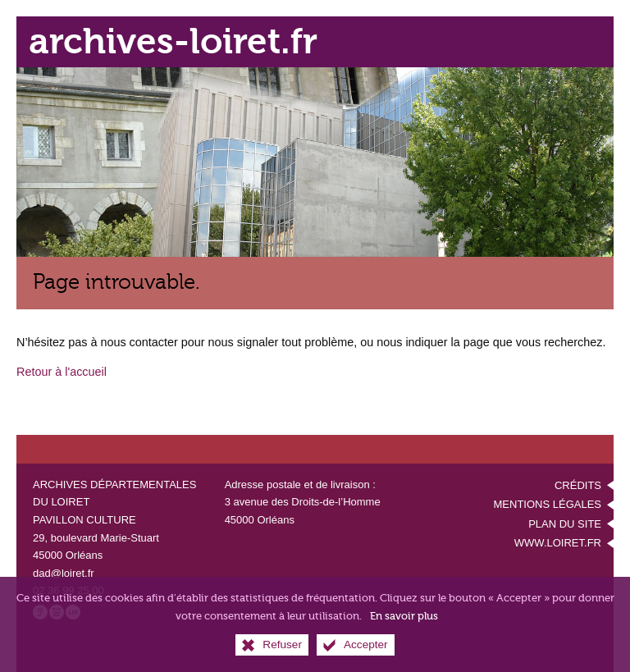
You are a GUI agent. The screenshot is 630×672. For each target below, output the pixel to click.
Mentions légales (548, 504)
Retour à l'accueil (62, 372)
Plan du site (565, 524)
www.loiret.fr (558, 543)
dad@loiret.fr (64, 573)
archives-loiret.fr (173, 41)
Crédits (578, 485)
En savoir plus (404, 616)
